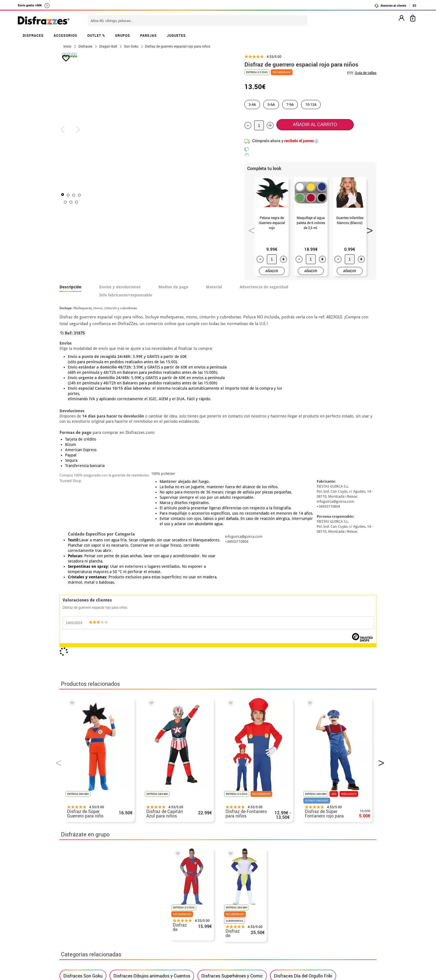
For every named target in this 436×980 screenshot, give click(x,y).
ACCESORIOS (65, 35)
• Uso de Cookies (77, 929)
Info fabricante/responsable (126, 295)
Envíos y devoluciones (120, 287)
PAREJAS (148, 35)
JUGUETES (176, 35)
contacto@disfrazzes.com (309, 909)
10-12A (311, 104)
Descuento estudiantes (86, 896)
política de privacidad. (238, 825)
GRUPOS (123, 35)
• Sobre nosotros (78, 902)
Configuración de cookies (89, 936)
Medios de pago (173, 287)
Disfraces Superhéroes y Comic (232, 723)
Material (214, 287)
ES (414, 5)
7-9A (290, 104)
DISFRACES (33, 35)
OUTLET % (96, 35)
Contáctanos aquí (187, 896)
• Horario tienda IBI (80, 889)
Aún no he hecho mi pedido (310, 889)
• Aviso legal (73, 916)
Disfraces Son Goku (83, 723)
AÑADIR (272, 271)
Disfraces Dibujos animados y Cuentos (152, 723)
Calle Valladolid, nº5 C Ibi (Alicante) (306, 937)
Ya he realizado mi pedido (309, 896)
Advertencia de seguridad (264, 287)
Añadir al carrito (315, 125)
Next (368, 229)
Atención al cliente (390, 6)
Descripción (70, 287)
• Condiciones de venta (84, 909)
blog (185, 860)
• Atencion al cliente (81, 923)
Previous (250, 229)
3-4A (252, 104)
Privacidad (101, 916)
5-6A (271, 104)
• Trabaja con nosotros (84, 943)
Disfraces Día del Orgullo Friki (303, 723)
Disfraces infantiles (83, 741)
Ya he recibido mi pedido (308, 902)
